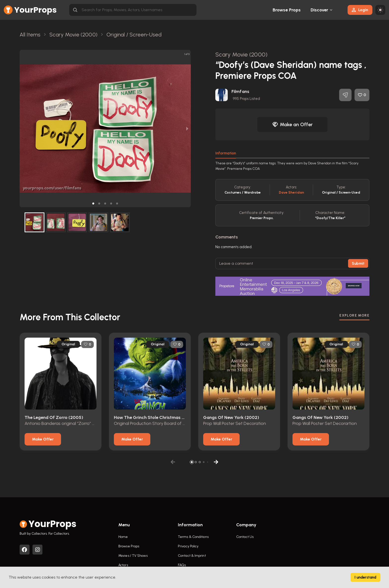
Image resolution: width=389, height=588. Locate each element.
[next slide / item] (187, 129)
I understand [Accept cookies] (365, 577)
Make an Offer (292, 124)
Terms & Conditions (193, 537)
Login (360, 10)
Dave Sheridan (291, 192)
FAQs (182, 565)
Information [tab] (226, 153)
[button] (93, 204)
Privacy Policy (188, 546)
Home (123, 537)
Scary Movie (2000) (241, 54)
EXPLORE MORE (354, 315)
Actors (123, 565)
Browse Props (287, 10)
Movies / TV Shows (133, 556)
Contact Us (245, 537)
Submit (358, 264)
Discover (320, 10)
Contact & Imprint (192, 556)
